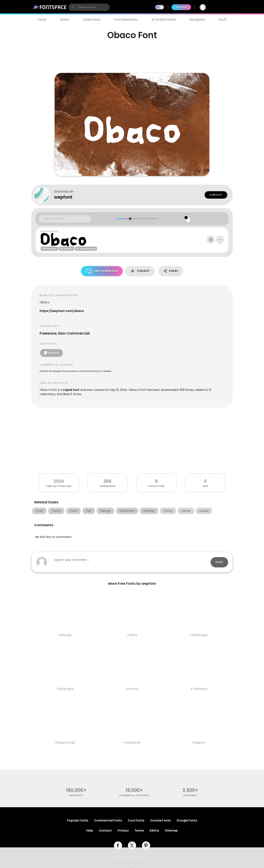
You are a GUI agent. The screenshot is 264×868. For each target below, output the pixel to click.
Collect (140, 271)
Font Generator (126, 20)
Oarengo (65, 635)
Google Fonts (187, 820)
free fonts (76, 795)
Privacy (123, 831)
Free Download (102, 271)
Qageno (199, 743)
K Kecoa (132, 689)
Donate (51, 353)
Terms (139, 831)
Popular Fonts (78, 820)
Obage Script (65, 743)
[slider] (130, 219)
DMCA (154, 831)
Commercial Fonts (108, 820)
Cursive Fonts (160, 820)
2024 (59, 481)
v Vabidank (132, 743)
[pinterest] (146, 846)
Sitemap (171, 831)
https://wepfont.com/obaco (62, 311)
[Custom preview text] (65, 219)
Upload (181, 7)
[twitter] (132, 846)
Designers (197, 20)
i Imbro (132, 635)
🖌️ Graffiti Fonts (164, 20)
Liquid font (71, 390)
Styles (65, 20)
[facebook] (118, 846)
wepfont (63, 197)
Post (219, 562)
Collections (92, 20)
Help (90, 831)
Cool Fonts (136, 820)
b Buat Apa (65, 689)
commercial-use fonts (134, 795)
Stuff (222, 20)
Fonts (42, 20)
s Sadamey (199, 689)
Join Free (222, 7)
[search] (89, 7)
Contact (216, 195)
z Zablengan (199, 635)
